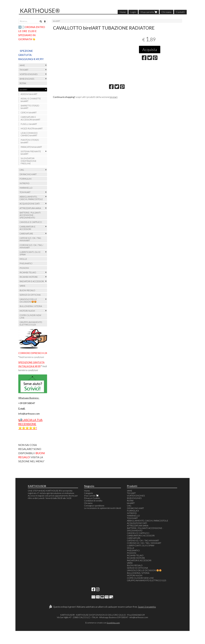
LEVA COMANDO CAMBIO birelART (29, 134)
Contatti (180, 12)
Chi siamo (166, 12)
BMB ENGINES (27, 79)
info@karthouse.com (139, 617)
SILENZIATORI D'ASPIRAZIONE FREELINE (29, 161)
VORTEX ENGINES (29, 74)
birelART (57, 21)
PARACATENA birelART (31, 147)
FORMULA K (26, 179)
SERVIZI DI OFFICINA (30, 295)
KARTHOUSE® (40, 11)
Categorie (89, 493)
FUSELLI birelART (29, 124)
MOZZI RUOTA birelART (32, 128)
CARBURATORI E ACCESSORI (28, 228)
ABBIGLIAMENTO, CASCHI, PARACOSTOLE (31, 198)
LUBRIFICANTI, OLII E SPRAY (30, 253)
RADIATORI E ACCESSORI (32, 281)
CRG (22, 170)
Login (133, 12)
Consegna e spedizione (94, 506)
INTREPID (25, 183)
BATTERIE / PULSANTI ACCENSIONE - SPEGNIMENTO (30, 215)
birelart (114, 97)
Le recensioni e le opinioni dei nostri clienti (102, 508)
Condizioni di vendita (93, 501)
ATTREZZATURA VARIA (30, 208)
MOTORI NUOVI (27, 311)
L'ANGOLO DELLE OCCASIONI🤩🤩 (28, 300)
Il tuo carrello (149, 12)
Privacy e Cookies (92, 498)
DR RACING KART (28, 174)
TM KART (24, 70)
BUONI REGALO (27, 290)
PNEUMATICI (26, 263)
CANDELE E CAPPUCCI (31, 222)
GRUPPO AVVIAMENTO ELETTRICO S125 (31, 323)
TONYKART (25, 192)
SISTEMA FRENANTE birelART (31, 153)
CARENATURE (26, 233)
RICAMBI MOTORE (29, 277)
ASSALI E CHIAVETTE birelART (31, 100)
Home (123, 12)
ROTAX (23, 83)
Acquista (150, 49)
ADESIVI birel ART (29, 94)
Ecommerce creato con (102, 623)
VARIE (22, 286)
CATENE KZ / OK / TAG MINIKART (30, 239)
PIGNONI (24, 268)
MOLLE (23, 259)
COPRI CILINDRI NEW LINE (30, 316)
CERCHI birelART (29, 112)
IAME (22, 65)
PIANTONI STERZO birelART (30, 141)
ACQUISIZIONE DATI (30, 204)
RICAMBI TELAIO (28, 272)
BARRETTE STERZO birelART (30, 107)
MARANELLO (26, 188)
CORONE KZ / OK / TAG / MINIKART (31, 246)
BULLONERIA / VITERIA (31, 306)
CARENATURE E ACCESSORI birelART (30, 118)
